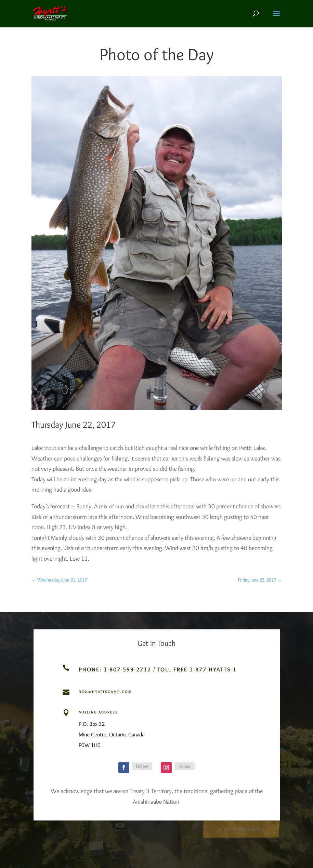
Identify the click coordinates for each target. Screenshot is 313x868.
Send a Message (241, 829)
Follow (142, 766)
